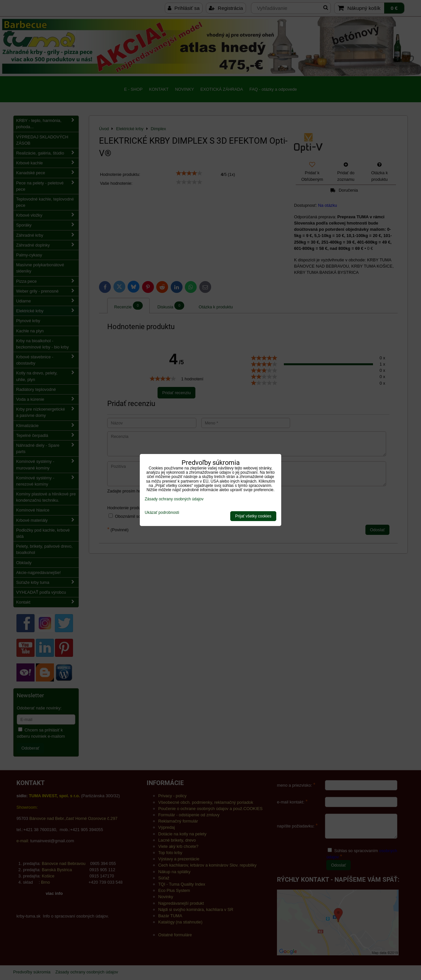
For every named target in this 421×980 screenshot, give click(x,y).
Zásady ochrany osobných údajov (174, 499)
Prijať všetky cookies (253, 516)
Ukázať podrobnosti (162, 513)
